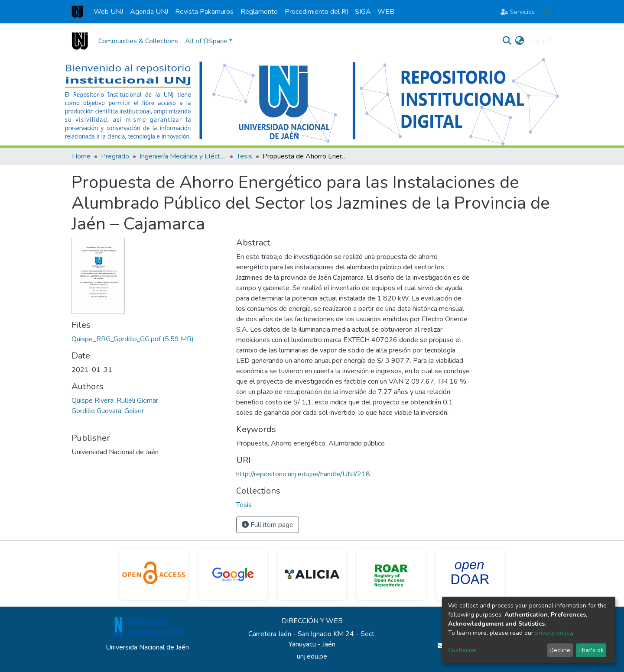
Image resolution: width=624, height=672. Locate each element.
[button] (547, 12)
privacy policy (554, 633)
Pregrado (115, 156)
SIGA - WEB (375, 12)
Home (81, 156)
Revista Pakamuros (204, 12)
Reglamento (259, 12)
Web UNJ (108, 12)
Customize (462, 650)
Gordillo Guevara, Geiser (108, 411)
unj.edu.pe (312, 656)
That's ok (591, 650)
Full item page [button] (268, 525)
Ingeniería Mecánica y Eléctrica (183, 156)
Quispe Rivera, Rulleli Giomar (115, 401)
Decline (560, 650)
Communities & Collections (138, 41)
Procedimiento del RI (316, 12)
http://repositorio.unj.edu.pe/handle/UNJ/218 (303, 474)
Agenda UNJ (149, 12)
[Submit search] (507, 41)
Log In (537, 41)
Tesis (244, 156)
